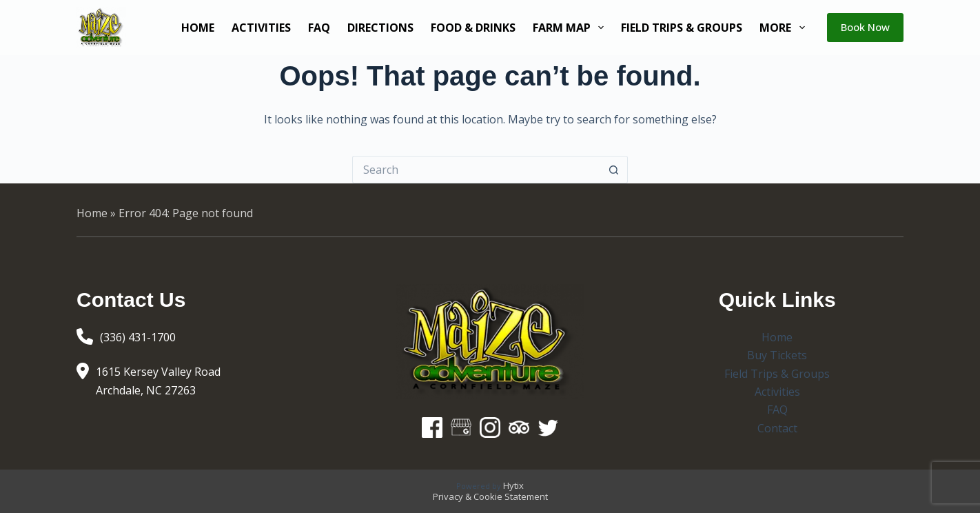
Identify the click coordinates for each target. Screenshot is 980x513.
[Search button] (614, 170)
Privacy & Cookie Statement (490, 496)
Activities (261, 28)
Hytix (513, 485)
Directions (380, 28)
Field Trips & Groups (682, 28)
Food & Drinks (473, 28)
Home (198, 28)
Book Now (865, 27)
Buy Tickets (777, 355)
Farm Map (571, 28)
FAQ (319, 28)
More (785, 28)
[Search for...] (476, 170)
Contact (777, 428)
